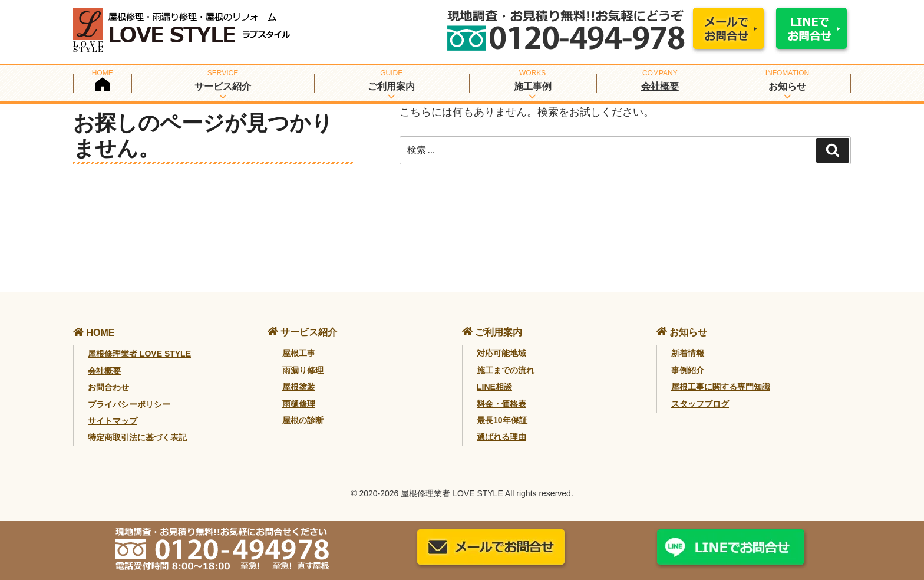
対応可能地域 (501, 353)
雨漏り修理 (303, 370)
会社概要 (660, 86)
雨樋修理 (299, 404)
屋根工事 (299, 353)
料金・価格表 (501, 404)
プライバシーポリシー (129, 404)
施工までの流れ (506, 370)
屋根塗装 (299, 387)
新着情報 (688, 353)
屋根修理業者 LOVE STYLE (139, 354)
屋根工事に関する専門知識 (721, 387)
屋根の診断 (303, 420)
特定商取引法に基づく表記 (137, 437)
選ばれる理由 (501, 437)
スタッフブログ (700, 404)
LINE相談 (494, 387)
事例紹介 (688, 370)
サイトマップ (113, 421)
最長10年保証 (502, 420)
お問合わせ (108, 387)
